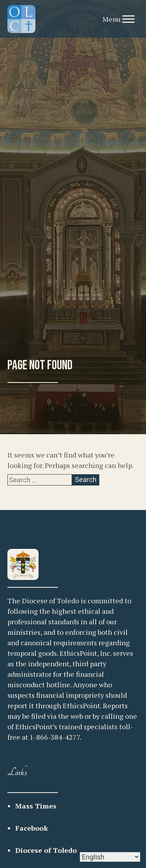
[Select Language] (110, 857)
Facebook (32, 828)
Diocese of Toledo (46, 850)
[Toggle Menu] (128, 19)
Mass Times (36, 806)
